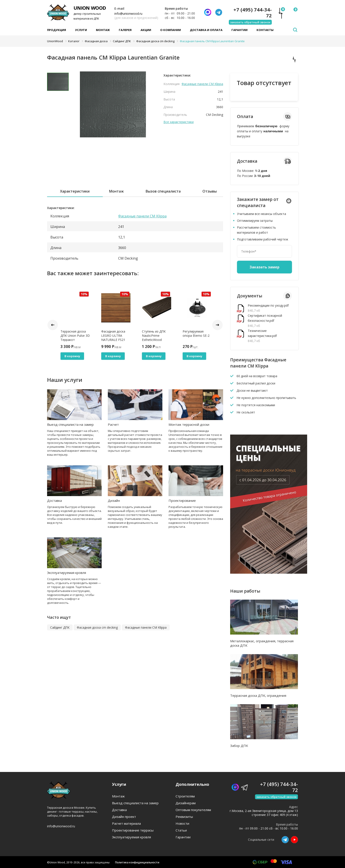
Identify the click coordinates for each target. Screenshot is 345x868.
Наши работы (245, 591)
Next (217, 325)
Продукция (57, 30)
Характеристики (75, 191)
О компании (171, 30)
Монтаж (103, 30)
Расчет (113, 424)
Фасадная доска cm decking (97, 627)
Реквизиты (184, 817)
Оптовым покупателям (193, 810)
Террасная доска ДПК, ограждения (258, 695)
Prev (53, 325)
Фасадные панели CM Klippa (202, 84)
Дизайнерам (186, 803)
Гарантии (239, 30)
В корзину (72, 356)
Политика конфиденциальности (137, 862)
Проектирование (182, 500)
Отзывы (210, 191)
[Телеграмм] (219, 12)
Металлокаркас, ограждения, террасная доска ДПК (262, 643)
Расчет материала (126, 823)
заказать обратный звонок (250, 22)
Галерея (125, 30)
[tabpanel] (113, 104)
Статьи (181, 830)
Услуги (81, 30)
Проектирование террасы (133, 830)
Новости (182, 823)
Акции (146, 30)
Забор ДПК (239, 746)
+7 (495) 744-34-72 (253, 13)
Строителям (185, 796)
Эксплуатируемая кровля (67, 573)
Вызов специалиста (163, 191)
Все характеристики (179, 122)
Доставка (54, 500)
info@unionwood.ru (128, 14)
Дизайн (114, 500)
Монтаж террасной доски (189, 424)
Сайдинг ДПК (60, 627)
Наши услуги (65, 380)
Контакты (265, 30)
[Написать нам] (208, 12)
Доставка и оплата (206, 30)
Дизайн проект (124, 817)
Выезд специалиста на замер (70, 424)
